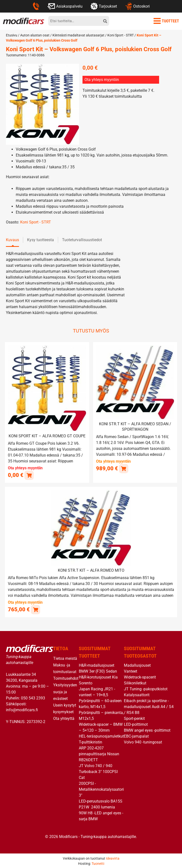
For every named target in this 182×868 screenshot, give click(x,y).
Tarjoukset (104, 6)
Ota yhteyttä (64, 718)
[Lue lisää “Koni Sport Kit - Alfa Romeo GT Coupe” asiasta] (29, 475)
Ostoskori (137, 6)
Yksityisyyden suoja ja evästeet (65, 691)
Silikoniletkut (135, 682)
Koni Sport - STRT (121, 35)
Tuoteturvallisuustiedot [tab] (82, 240)
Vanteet (131, 671)
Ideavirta (113, 858)
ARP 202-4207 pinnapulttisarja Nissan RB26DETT (99, 753)
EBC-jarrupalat (136, 735)
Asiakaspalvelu (65, 6)
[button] (124, 468)
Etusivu (12, 35)
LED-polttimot (136, 724)
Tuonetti (98, 863)
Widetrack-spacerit (140, 676)
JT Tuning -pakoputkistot (146, 688)
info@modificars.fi (22, 709)
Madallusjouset (137, 665)
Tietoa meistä (65, 658)
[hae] (105, 21)
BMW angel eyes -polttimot (147, 730)
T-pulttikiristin (91, 741)
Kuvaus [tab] (12, 240)
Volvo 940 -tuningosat (143, 741)
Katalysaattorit (137, 694)
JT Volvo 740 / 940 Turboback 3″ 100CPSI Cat (98, 771)
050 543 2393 (33, 697)
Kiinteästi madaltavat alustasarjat (78, 35)
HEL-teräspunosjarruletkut (101, 735)
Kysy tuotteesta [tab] (41, 240)
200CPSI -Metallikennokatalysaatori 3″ (101, 789)
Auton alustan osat (35, 35)
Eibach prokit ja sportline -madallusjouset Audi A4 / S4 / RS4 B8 (149, 706)
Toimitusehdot (66, 678)
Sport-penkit (134, 718)
